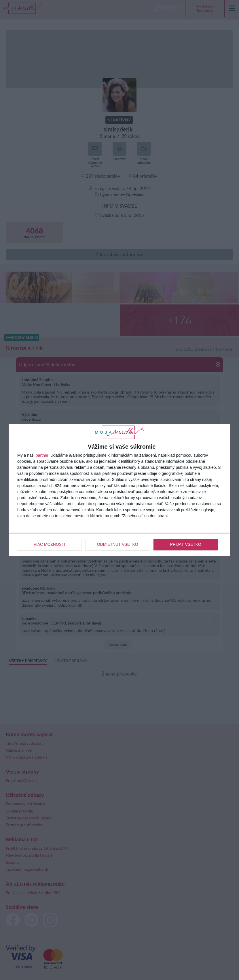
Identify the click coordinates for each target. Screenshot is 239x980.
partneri (42, 456)
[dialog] (119, 490)
